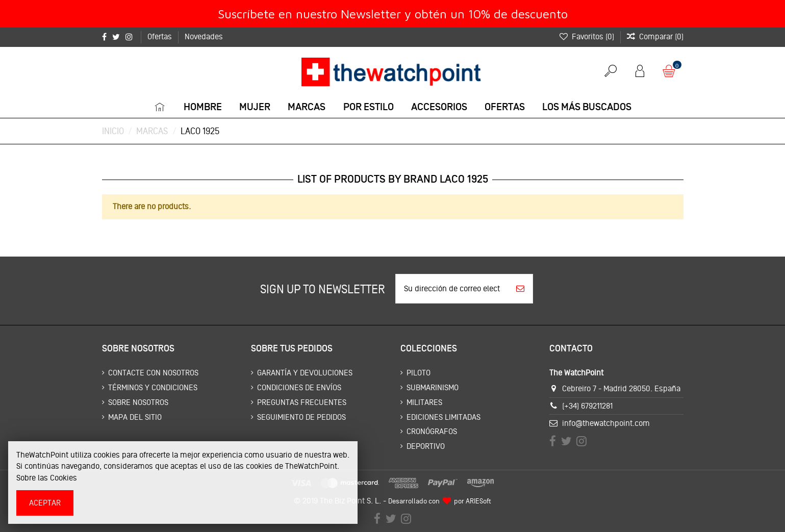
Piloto (419, 373)
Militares (424, 402)
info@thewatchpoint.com (606, 423)
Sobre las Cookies (47, 478)
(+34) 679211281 (587, 406)
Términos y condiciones (153, 387)
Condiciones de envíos (299, 387)
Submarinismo (433, 387)
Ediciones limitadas (444, 417)
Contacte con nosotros (153, 373)
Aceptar (45, 503)
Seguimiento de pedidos (301, 417)
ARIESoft (478, 501)
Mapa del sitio (135, 417)
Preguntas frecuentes (302, 402)
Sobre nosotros (138, 402)
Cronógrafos (432, 431)
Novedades (204, 36)
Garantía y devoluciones (305, 373)
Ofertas (161, 36)
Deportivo (426, 446)
